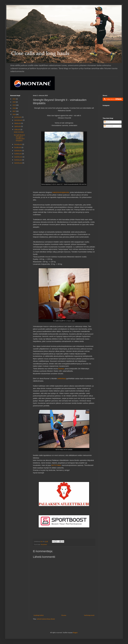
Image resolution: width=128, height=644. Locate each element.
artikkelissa (62, 379)
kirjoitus (61, 369)
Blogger (75, 633)
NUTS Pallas (56, 465)
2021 (14, 99)
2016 (14, 115)
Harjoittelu (44, 545)
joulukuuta (18, 117)
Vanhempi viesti (89, 615)
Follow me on (114, 99)
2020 (14, 102)
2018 (14, 108)
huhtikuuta (18, 154)
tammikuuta (18, 163)
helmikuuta (18, 160)
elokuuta (17, 130)
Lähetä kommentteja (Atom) (46, 619)
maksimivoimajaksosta (61, 192)
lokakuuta (18, 123)
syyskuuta (18, 126)
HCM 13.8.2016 (19, 132)
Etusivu (64, 615)
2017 (14, 111)
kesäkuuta (18, 148)
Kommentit (108, 126)
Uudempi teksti (39, 615)
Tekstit (107, 122)
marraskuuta (19, 120)
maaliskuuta (18, 157)
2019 (14, 105)
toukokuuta (18, 151)
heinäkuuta (18, 145)
